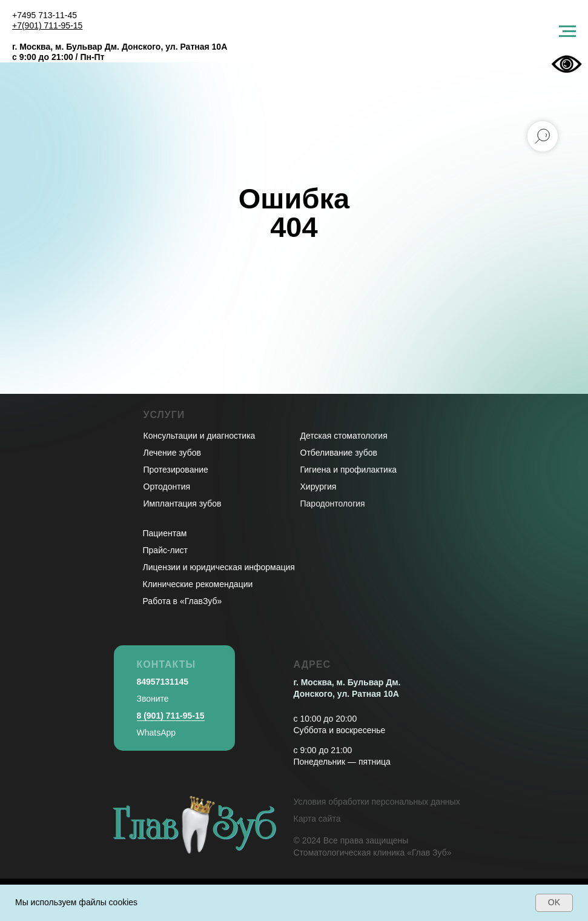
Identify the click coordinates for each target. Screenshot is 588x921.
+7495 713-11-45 (45, 15)
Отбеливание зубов (339, 453)
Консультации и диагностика (200, 436)
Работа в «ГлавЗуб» (183, 601)
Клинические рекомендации (198, 584)
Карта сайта (317, 819)
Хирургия (319, 487)
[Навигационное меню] (567, 32)
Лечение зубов (172, 453)
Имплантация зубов (183, 504)
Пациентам (165, 533)
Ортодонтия (167, 487)
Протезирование (176, 470)
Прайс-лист (166, 550)
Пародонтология (333, 504)
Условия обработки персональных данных (377, 802)
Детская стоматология (344, 436)
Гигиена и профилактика (349, 470)
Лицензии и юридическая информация (219, 567)
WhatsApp (157, 733)
